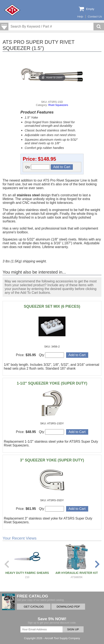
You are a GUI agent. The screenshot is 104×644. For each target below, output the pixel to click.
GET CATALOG (34, 607)
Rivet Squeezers (58, 105)
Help (80, 17)
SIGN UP (73, 629)
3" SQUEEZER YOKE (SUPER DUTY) (52, 460)
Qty (37, 167)
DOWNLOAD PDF (68, 607)
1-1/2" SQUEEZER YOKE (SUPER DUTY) (52, 383)
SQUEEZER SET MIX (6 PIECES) (52, 306)
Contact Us (95, 17)
